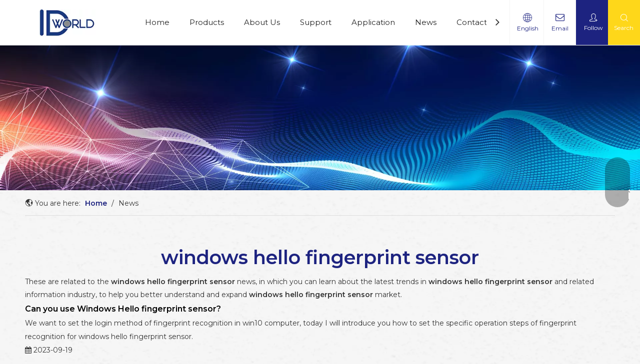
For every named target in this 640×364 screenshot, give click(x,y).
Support (316, 22)
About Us (262, 22)
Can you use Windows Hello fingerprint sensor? (123, 309)
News (426, 22)
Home (157, 22)
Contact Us (478, 22)
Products (207, 22)
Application (373, 22)
